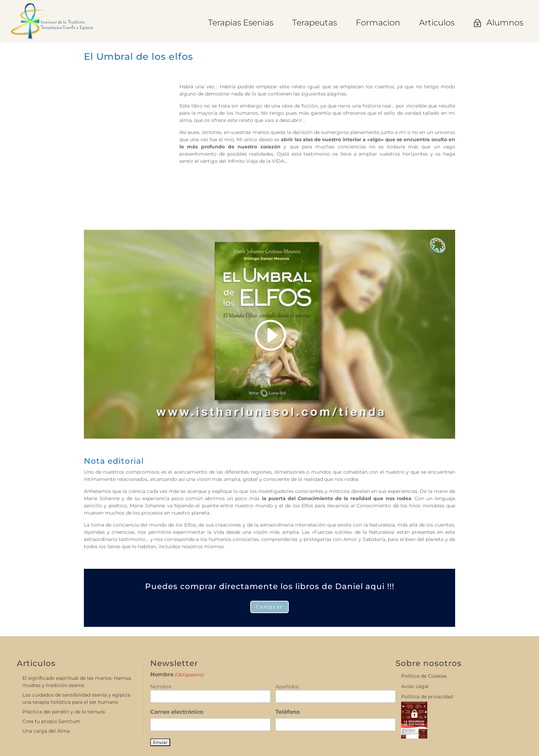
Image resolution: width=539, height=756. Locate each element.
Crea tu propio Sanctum (51, 721)
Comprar (269, 607)
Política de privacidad (427, 697)
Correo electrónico (177, 712)
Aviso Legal (415, 687)
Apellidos (287, 686)
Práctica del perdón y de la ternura (64, 712)
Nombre (161, 686)
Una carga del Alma (46, 731)
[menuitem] (241, 23)
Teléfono (288, 712)
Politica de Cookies (424, 676)
